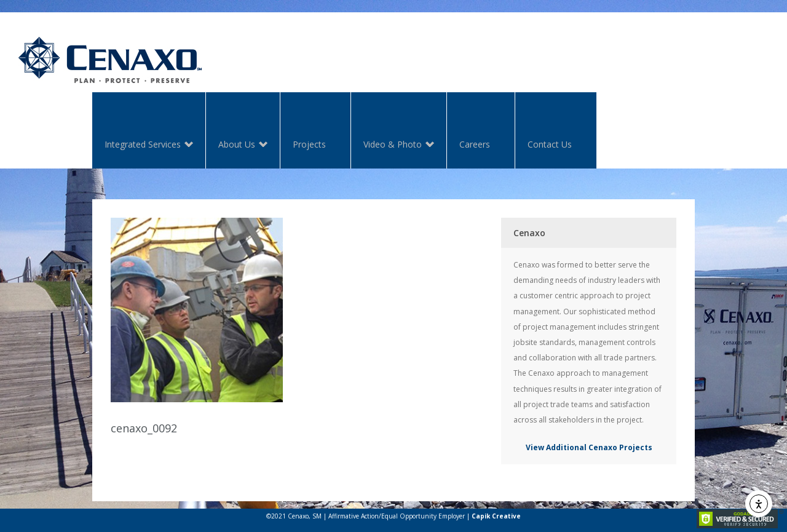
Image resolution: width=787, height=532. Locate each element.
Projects (309, 144)
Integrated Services (143, 145)
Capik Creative (496, 516)
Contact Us (550, 144)
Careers (475, 144)
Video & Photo (393, 145)
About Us (237, 145)
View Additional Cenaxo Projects (589, 447)
